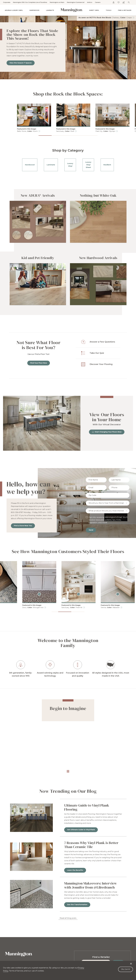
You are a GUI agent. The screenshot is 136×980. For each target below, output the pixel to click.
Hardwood (34, 10)
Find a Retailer (125, 10)
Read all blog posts (68, 918)
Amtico (90, 2)
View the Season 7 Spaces (21, 63)
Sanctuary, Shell (65, 131)
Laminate (50, 10)
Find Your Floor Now (39, 363)
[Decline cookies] (131, 963)
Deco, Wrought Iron (67, 608)
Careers (98, 2)
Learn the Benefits (75, 870)
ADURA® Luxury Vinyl (14, 10)
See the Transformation (77, 905)
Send (91, 530)
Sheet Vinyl (94, 10)
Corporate (7, 2)
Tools (109, 10)
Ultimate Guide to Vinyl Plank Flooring (87, 807)
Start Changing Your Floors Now (107, 432)
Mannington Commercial (76, 2)
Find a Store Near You (23, 526)
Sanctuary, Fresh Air (106, 608)
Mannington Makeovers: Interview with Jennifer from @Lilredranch (90, 885)
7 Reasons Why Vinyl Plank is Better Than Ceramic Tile (91, 845)
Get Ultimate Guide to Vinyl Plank (81, 830)
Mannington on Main (57, 2)
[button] (45, 136)
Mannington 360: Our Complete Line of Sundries (30, 2)
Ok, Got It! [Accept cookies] (126, 969)
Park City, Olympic (105, 131)
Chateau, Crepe (122, 18)
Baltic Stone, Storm (27, 131)
